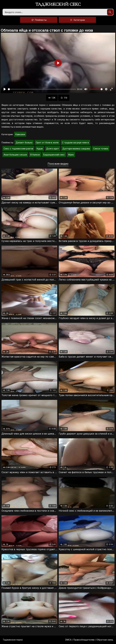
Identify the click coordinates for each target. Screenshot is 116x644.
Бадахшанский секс (54, 155)
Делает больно (24, 142)
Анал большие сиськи (15, 155)
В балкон (35, 155)
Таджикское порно (13, 640)
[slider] (42, 89)
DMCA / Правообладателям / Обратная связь (89, 640)
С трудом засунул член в (75, 142)
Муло (71, 155)
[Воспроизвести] (5, 89)
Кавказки (20, 134)
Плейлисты (39, 20)
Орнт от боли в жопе (47, 142)
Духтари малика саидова (76, 149)
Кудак (40, 149)
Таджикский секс (58, 5)
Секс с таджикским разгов (18, 149)
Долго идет (53, 149)
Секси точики (101, 149)
